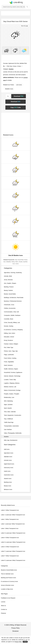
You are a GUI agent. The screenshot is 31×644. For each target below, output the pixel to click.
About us (3, 606)
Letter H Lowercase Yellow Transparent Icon (13, 533)
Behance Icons (8, 489)
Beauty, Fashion (8, 290)
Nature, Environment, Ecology (12, 390)
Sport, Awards (8, 408)
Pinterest (3, 613)
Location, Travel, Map (10, 380)
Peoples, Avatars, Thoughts (12, 394)
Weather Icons (9, 89)
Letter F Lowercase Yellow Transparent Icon (13, 551)
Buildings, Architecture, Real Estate (14, 297)
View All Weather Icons (16, 255)
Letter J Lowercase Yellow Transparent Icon (13, 515)
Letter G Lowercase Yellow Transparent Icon (13, 542)
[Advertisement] (16, 13)
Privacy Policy (16, 628)
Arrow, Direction (8, 280)
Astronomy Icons (9, 468)
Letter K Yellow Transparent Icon (10, 510)
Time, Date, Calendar (10, 412)
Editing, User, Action (10, 333)
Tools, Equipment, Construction (13, 415)
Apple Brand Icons (9, 464)
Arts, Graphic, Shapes (10, 283)
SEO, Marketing (8, 401)
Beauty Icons (8, 486)
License (3, 602)
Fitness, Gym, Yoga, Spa (11, 351)
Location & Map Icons (7, 589)
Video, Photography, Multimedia (13, 433)
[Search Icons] (13, 7)
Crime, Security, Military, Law (12, 322)
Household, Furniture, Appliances (13, 372)
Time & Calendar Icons (7, 574)
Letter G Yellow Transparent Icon (10, 547)
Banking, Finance (9, 287)
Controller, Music (9, 319)
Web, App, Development (11, 440)
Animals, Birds (8, 276)
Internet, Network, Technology (12, 376)
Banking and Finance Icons (8, 578)
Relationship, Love (9, 397)
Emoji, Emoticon (8, 340)
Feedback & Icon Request (8, 598)
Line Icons (19, 85)
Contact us (4, 609)
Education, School (9, 337)
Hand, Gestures (8, 365)
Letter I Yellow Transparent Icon (10, 528)
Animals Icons (8, 460)
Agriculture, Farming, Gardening (13, 273)
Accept (25, 642)
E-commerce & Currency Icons (9, 581)
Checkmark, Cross (9, 305)
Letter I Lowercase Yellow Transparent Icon (13, 524)
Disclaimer (15, 631)
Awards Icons (8, 478)
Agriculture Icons (9, 453)
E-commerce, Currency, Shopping (13, 330)
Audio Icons (7, 471)
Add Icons (7, 449)
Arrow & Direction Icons (7, 585)
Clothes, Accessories (10, 308)
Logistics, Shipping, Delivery (12, 383)
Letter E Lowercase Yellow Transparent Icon (13, 560)
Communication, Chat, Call (11, 312)
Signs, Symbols (8, 404)
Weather (11, 69)
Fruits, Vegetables (9, 362)
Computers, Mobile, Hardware (12, 315)
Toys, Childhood (8, 419)
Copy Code (16, 107)
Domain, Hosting (9, 326)
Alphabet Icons (8, 457)
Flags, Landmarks (9, 355)
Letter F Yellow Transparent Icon (10, 556)
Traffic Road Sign (9, 422)
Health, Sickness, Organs (11, 369)
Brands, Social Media (10, 294)
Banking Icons (8, 482)
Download (19, 96)
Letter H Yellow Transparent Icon (10, 538)
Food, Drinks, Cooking (10, 358)
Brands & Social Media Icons (9, 570)
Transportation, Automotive (11, 426)
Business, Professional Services (13, 301)
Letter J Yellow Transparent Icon (10, 519)
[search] (27, 7)
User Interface (8, 429)
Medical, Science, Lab (10, 387)
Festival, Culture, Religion (11, 344)
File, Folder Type (9, 347)
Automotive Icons (9, 475)
